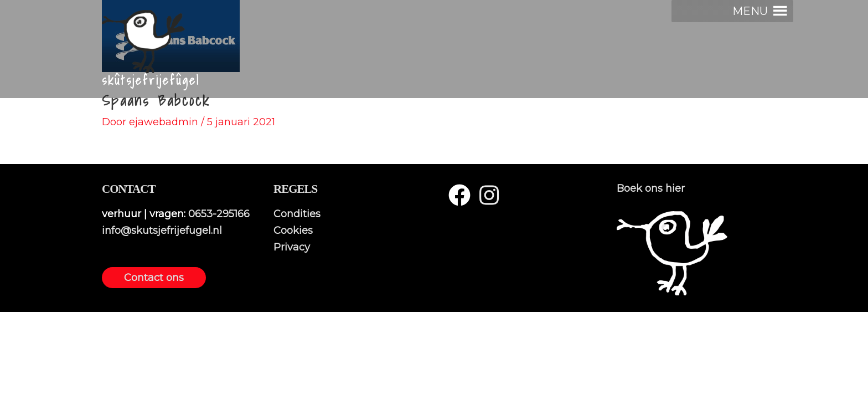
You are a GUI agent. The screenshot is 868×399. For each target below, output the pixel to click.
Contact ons (154, 278)
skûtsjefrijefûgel (151, 80)
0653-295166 (219, 214)
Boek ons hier (651, 188)
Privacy (292, 247)
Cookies (293, 231)
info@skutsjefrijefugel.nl (162, 231)
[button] (750, 11)
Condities (297, 214)
